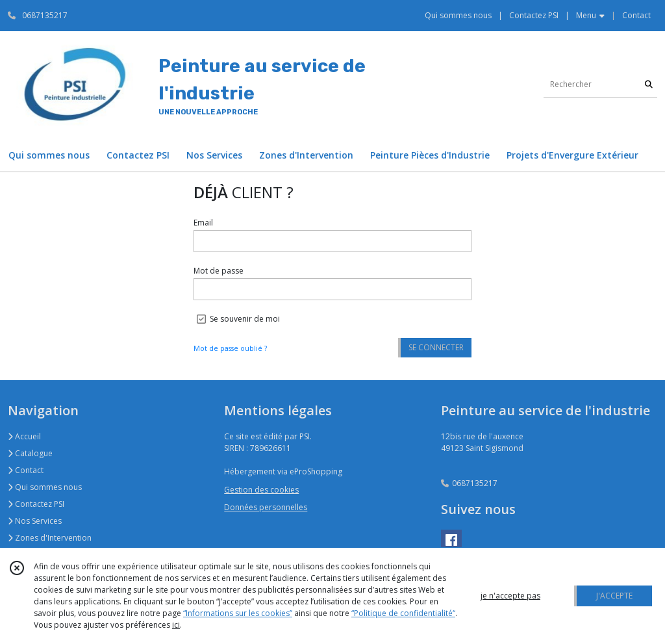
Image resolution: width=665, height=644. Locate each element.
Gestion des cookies (261, 490)
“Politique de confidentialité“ (403, 613)
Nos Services (35, 521)
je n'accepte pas (510, 596)
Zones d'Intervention (50, 538)
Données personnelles (266, 507)
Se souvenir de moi (245, 319)
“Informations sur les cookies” (238, 613)
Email (203, 223)
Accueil (24, 436)
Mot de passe (219, 271)
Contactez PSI (36, 504)
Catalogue (30, 453)
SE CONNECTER (436, 347)
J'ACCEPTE (614, 596)
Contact (636, 15)
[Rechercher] (649, 85)
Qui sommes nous (45, 487)
